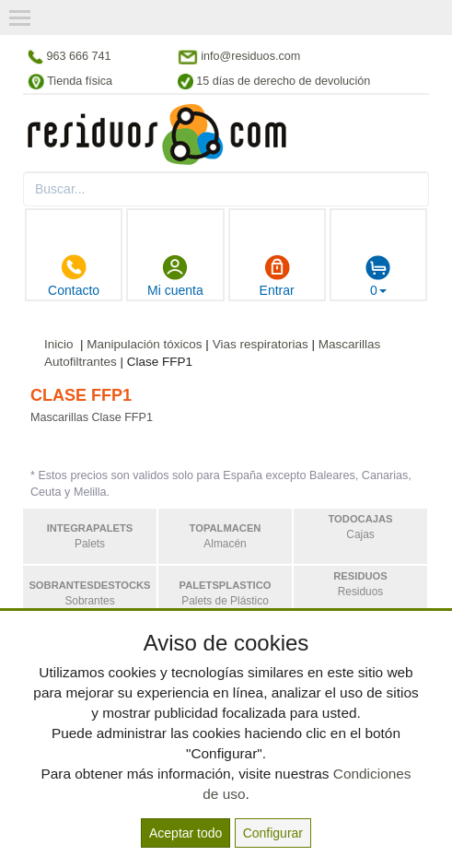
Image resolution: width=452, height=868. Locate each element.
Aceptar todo (185, 833)
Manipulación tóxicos (144, 344)
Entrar (277, 276)
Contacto (74, 276)
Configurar (273, 833)
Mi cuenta (175, 276)
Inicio (59, 344)
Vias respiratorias (261, 344)
